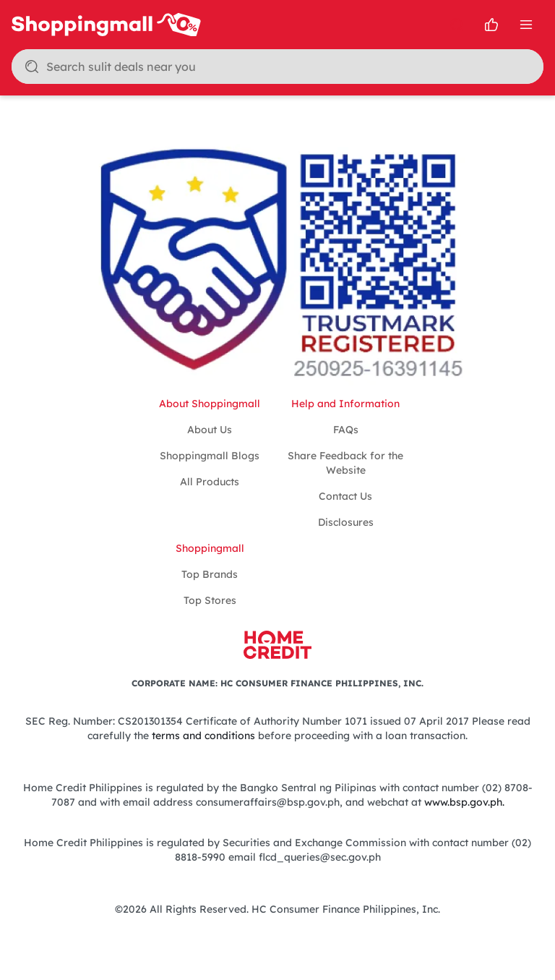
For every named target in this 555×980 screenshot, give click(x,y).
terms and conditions (203, 736)
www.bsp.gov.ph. (464, 802)
